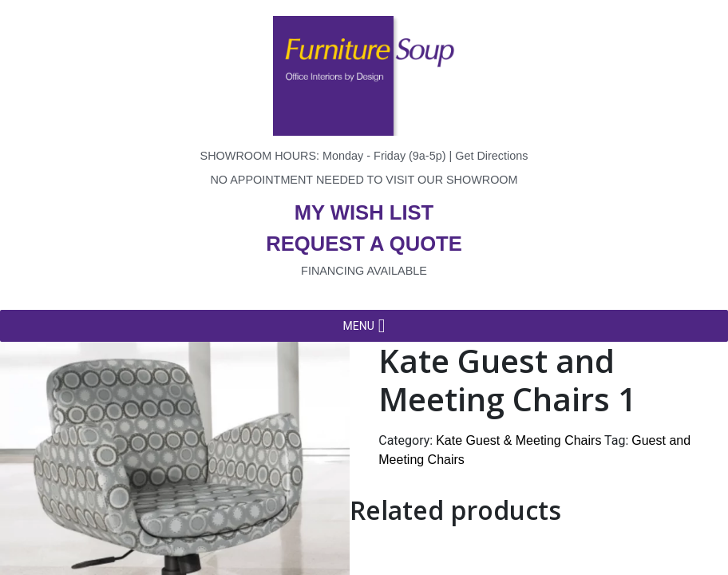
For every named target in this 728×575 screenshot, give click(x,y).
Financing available (364, 271)
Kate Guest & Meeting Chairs (518, 440)
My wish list (364, 212)
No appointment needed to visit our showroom (364, 180)
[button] (358, 326)
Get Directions (491, 156)
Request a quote (364, 244)
